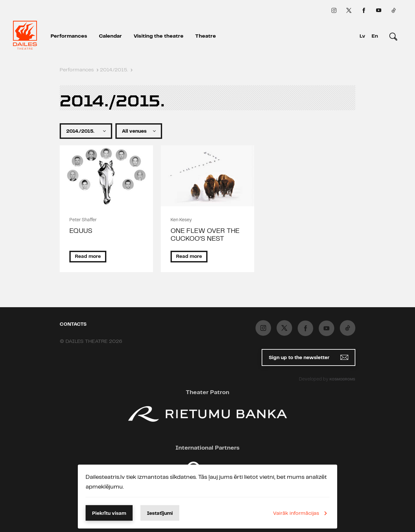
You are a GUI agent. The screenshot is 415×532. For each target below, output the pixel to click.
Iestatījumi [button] (160, 514)
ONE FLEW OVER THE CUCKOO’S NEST (205, 235)
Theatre (206, 36)
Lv (362, 36)
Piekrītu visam (109, 514)
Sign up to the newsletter (308, 357)
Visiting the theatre (159, 36)
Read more (88, 257)
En (375, 36)
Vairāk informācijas (301, 513)
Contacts (73, 324)
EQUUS (81, 231)
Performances (69, 36)
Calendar (110, 36)
